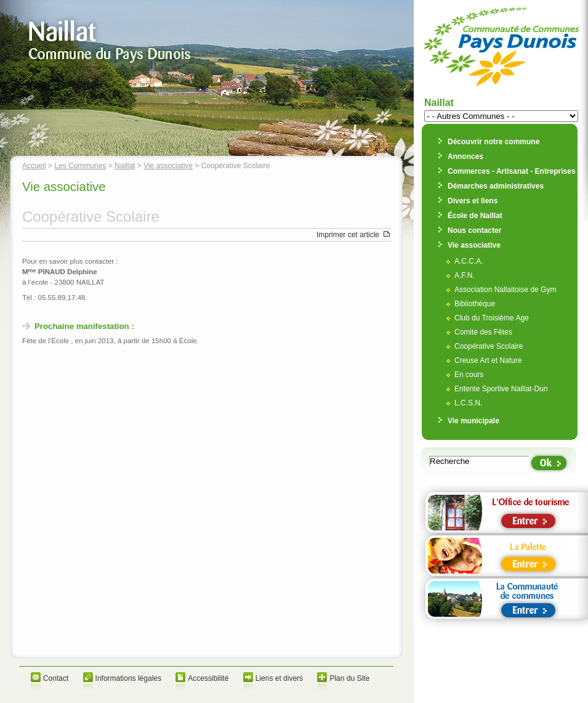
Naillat (125, 166)
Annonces (465, 156)
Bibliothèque (475, 304)
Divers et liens (473, 201)
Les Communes (80, 166)
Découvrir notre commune (493, 142)
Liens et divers (279, 678)
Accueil (34, 166)
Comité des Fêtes (483, 332)
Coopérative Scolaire (489, 346)
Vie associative (168, 166)
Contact (56, 678)
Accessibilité (208, 678)
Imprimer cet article (348, 235)
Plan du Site (349, 678)
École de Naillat (475, 216)
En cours (469, 375)
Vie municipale (473, 421)
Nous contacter (474, 230)
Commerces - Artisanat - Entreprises (512, 171)
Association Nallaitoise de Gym (505, 290)
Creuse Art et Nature (488, 360)
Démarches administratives (496, 186)
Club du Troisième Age (492, 318)
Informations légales (128, 678)
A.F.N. (465, 275)
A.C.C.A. (469, 261)
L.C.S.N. (468, 403)
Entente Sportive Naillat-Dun (501, 389)
